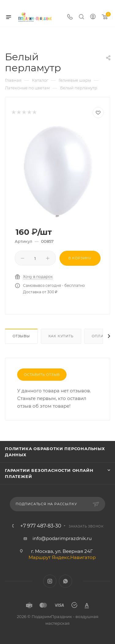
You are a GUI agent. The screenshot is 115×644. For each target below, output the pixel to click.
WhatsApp (65, 581)
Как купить (61, 336)
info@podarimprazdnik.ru (62, 538)
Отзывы (21, 336)
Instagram (50, 581)
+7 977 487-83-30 (41, 526)
